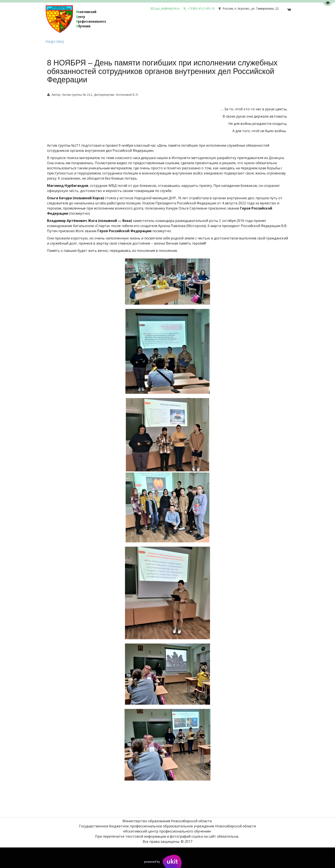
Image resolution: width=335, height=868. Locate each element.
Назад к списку (55, 41)
